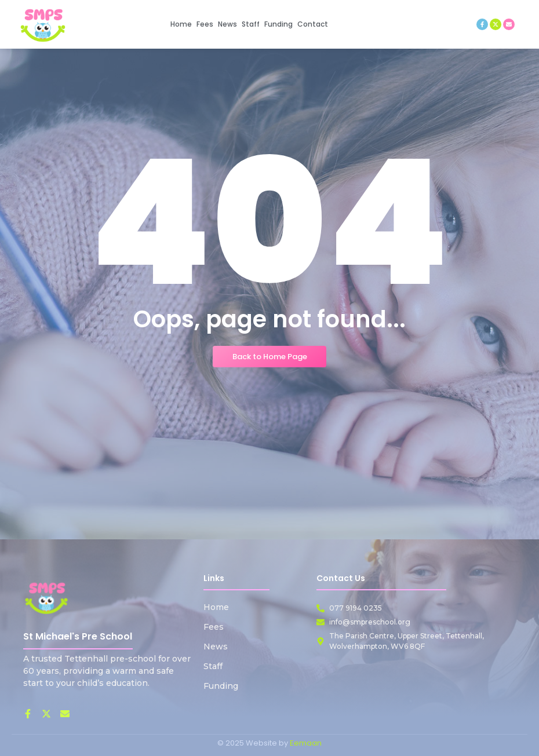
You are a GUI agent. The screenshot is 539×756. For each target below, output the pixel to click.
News (216, 647)
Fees (214, 627)
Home (216, 607)
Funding (221, 686)
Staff (213, 666)
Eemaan (306, 743)
